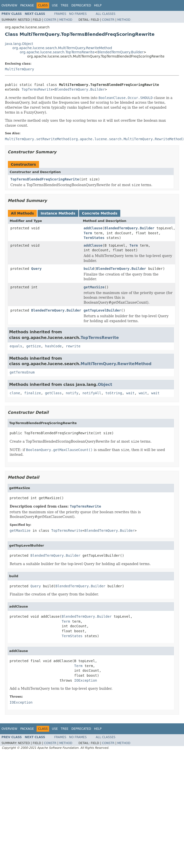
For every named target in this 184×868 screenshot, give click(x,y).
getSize (33, 346)
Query (36, 269)
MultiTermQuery (20, 69)
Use (55, 5)
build (89, 269)
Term (88, 233)
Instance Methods (58, 213)
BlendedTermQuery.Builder (121, 52)
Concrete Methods (100, 213)
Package (27, 5)
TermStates (94, 238)
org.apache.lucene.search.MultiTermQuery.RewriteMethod (62, 48)
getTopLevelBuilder (102, 310)
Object (105, 385)
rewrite (73, 346)
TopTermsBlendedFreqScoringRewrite (45, 179)
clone (15, 393)
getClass (53, 393)
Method (66, 20)
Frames (60, 14)
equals (16, 346)
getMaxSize (94, 287)
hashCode (53, 346)
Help (98, 5)
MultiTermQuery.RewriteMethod (116, 364)
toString (114, 393)
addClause (93, 228)
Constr (50, 20)
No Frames (78, 14)
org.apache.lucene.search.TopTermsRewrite (57, 52)
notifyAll (92, 393)
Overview (9, 5)
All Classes (106, 14)
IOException (86, 680)
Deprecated (81, 5)
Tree (65, 5)
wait (130, 393)
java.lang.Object (19, 44)
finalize (32, 393)
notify (72, 393)
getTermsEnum (22, 372)
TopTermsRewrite (37, 89)
